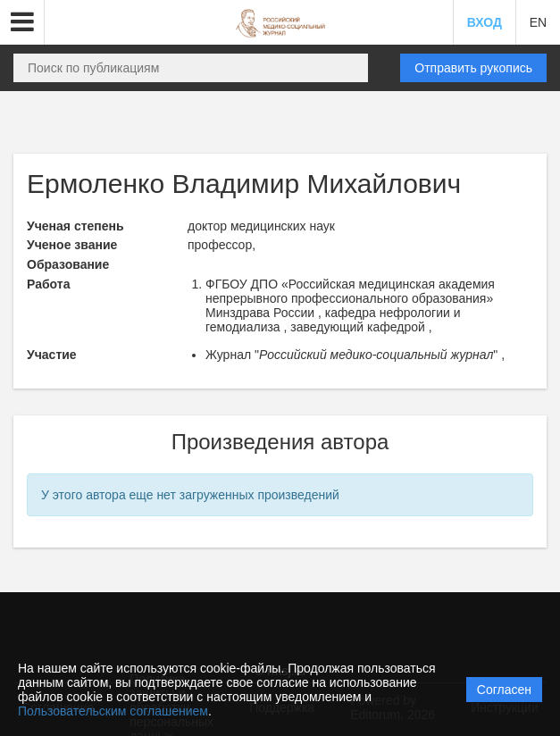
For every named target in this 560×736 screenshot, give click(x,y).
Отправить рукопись (473, 68)
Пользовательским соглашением (113, 711)
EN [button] (538, 22)
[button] (22, 22)
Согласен (504, 690)
